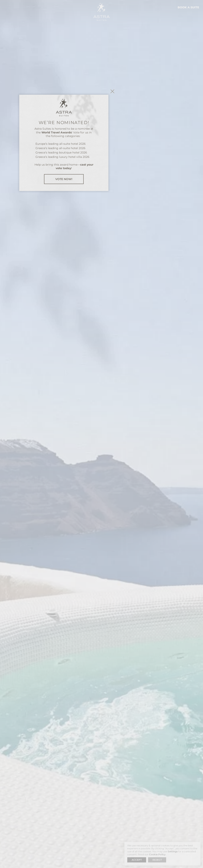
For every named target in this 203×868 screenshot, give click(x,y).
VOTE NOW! (101, 470)
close (150, 382)
